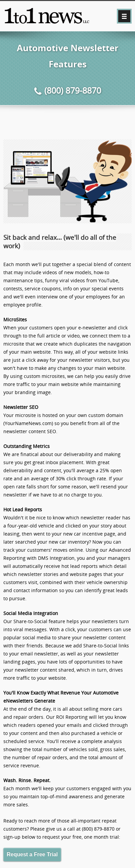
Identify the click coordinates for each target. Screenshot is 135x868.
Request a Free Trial (32, 854)
